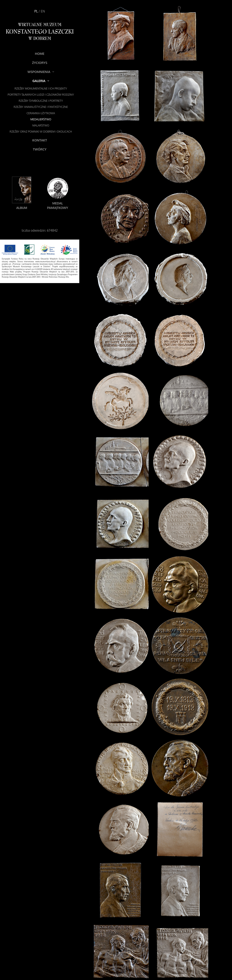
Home (40, 54)
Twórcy (40, 149)
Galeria (41, 81)
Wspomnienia (41, 72)
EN (43, 11)
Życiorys (40, 63)
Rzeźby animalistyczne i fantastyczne (41, 107)
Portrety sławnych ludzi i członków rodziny (41, 95)
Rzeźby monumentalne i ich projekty (41, 89)
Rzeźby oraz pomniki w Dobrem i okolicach (41, 132)
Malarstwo (41, 125)
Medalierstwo (41, 119)
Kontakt (40, 140)
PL (36, 11)
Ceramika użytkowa (41, 113)
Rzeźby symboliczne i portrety (41, 101)
